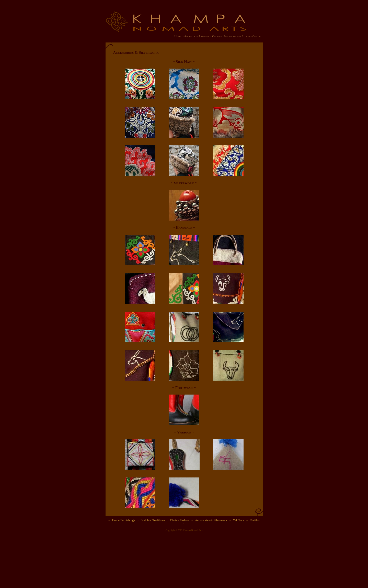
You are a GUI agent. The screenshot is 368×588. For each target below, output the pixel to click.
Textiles (255, 520)
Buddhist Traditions (153, 520)
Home (178, 36)
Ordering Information (225, 36)
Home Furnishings (124, 520)
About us (189, 36)
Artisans (204, 36)
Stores (246, 36)
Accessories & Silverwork (211, 520)
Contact (258, 36)
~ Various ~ (184, 432)
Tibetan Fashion (180, 520)
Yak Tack (239, 520)
